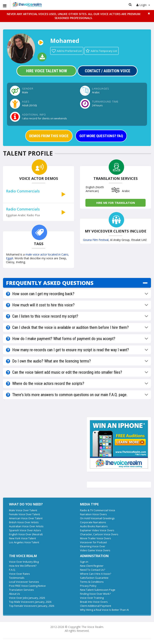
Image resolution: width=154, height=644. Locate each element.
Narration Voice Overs (93, 514)
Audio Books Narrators (94, 526)
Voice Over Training (92, 598)
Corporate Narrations (93, 522)
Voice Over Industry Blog (24, 562)
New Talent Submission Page (98, 590)
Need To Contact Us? (93, 570)
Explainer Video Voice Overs (97, 530)
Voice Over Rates (19, 574)
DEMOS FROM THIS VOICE (49, 136)
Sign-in (84, 562)
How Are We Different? (23, 566)
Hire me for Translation (116, 203)
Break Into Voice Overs (94, 602)
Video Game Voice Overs (95, 550)
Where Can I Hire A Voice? (96, 574)
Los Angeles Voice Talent (24, 542)
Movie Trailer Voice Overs (96, 538)
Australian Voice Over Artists (26, 526)
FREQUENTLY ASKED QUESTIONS (50, 283)
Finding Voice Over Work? (95, 594)
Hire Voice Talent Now (47, 71)
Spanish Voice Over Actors (25, 530)
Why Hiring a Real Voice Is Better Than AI (104, 610)
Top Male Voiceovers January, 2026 (30, 602)
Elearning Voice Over (93, 546)
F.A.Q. (12, 570)
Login (143, 5)
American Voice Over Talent (26, 518)
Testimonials (17, 578)
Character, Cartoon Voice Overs (99, 534)
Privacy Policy (88, 586)
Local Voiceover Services (24, 582)
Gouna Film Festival (96, 240)
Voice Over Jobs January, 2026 (27, 598)
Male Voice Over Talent (23, 510)
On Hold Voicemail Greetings (97, 518)
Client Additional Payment (96, 606)
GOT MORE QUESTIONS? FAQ (101, 136)
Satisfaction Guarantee (94, 578)
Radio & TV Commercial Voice (98, 510)
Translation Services (21, 590)
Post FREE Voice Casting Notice (27, 586)
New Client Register (92, 566)
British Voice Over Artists (24, 522)
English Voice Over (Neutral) (26, 534)
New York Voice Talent (22, 538)
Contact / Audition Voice (108, 71)
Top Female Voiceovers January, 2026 (32, 606)
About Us (15, 594)
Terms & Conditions (92, 582)
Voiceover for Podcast (93, 542)
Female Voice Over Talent (24, 514)
